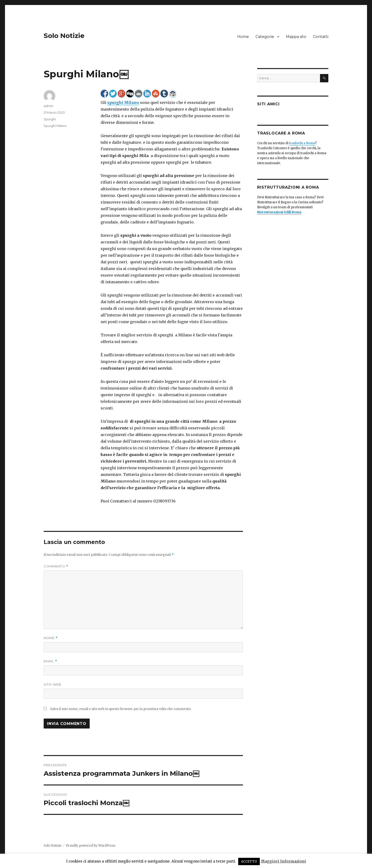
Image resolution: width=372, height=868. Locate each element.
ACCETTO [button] (249, 861)
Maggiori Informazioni (283, 861)
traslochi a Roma (302, 143)
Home (243, 37)
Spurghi (50, 119)
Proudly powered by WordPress (91, 846)
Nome (51, 638)
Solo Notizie (64, 36)
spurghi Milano (123, 102)
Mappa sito (296, 37)
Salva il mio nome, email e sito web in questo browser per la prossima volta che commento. (121, 709)
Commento (56, 566)
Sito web (52, 684)
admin (49, 106)
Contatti (321, 37)
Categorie (265, 37)
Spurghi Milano (55, 126)
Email (50, 661)
